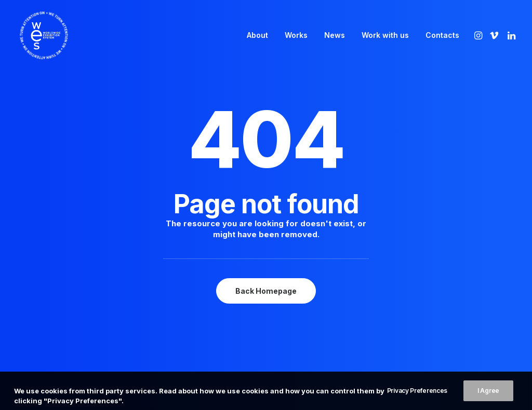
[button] (479, 35)
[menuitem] (257, 35)
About (257, 35)
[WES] (35, 35)
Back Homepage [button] (266, 273)
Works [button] (296, 35)
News (335, 35)
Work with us (385, 35)
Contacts (442, 35)
